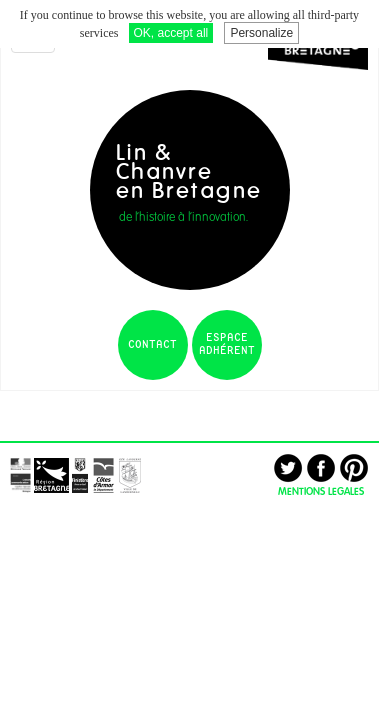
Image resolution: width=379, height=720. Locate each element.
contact (152, 345)
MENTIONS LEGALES (321, 491)
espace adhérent (227, 344)
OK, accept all (171, 33)
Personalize (261, 33)
